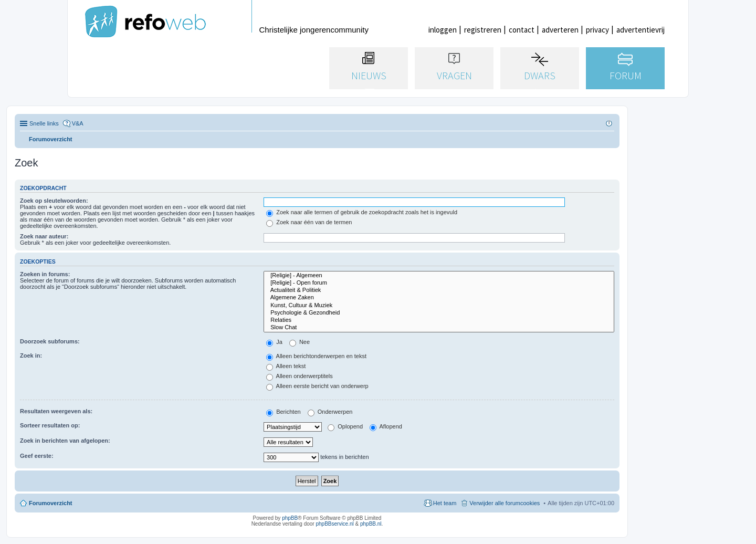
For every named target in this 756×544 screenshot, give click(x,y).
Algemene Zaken (439, 298)
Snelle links (44, 123)
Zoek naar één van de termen (309, 222)
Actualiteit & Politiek (439, 290)
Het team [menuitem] (445, 503)
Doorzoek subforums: (50, 341)
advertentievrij (640, 30)
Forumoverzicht (51, 503)
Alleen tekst (286, 366)
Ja (274, 342)
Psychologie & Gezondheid (439, 313)
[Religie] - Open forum (439, 283)
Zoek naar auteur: (44, 236)
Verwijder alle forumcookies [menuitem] (505, 503)
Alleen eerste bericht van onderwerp (317, 386)
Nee (300, 342)
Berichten (283, 412)
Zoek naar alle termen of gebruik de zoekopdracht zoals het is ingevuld (362, 212)
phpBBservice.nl (334, 524)
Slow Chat (439, 328)
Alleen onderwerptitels (300, 376)
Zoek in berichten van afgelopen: (65, 441)
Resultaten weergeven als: (56, 411)
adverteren (560, 30)
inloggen (443, 30)
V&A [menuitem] (78, 123)
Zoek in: (31, 355)
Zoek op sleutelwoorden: (54, 201)
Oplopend (345, 426)
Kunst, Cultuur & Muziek (439, 306)
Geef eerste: (37, 456)
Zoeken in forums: (45, 274)
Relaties (439, 320)
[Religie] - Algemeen (439, 276)
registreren (483, 30)
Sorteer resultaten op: (50, 425)
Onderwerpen (330, 412)
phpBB (290, 518)
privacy (597, 30)
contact (522, 30)
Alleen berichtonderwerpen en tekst (316, 356)
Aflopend (386, 426)
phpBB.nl (371, 524)
